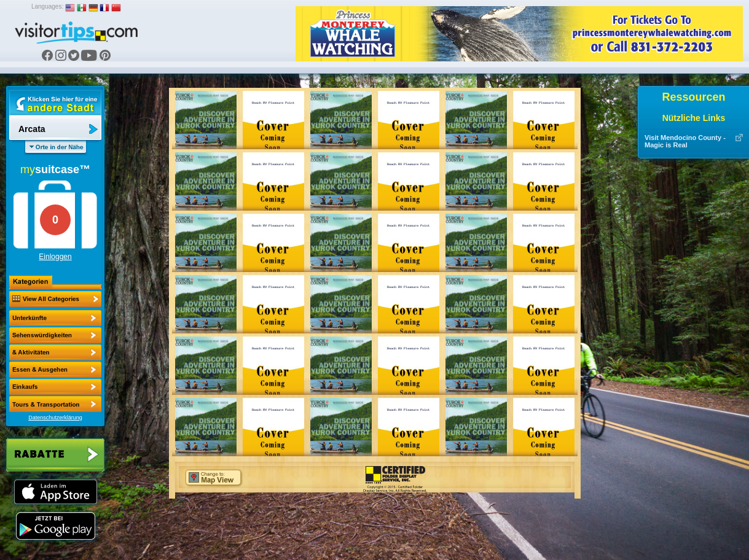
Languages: (47, 6)
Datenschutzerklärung (55, 418)
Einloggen (55, 257)
